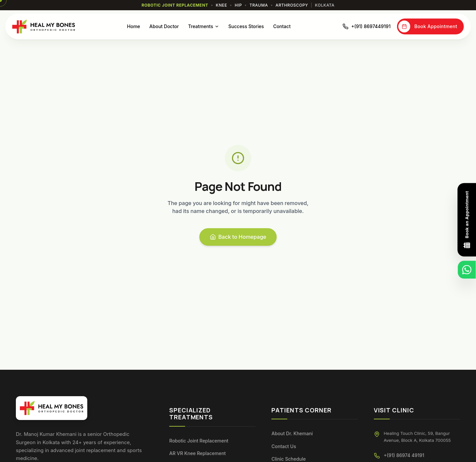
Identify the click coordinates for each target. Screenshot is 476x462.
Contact (282, 26)
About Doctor (164, 26)
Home (134, 26)
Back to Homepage (238, 237)
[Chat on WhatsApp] (467, 270)
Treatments (204, 26)
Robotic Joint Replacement (199, 441)
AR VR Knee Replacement (198, 453)
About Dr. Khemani (292, 433)
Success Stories (246, 26)
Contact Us (284, 446)
